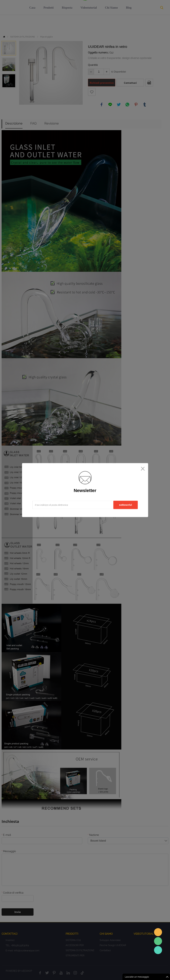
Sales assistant (158, 932)
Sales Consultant (158, 950)
